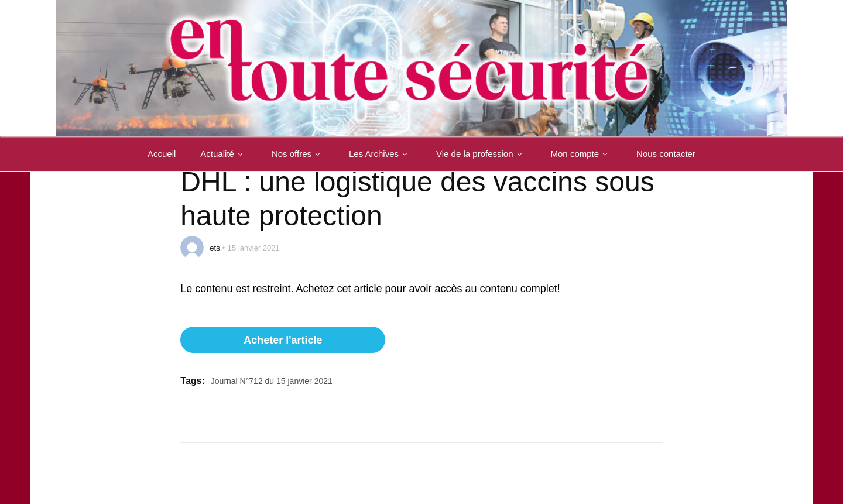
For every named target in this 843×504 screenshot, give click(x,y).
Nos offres (298, 154)
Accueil (162, 154)
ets (215, 248)
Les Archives (380, 154)
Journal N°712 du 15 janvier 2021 (272, 381)
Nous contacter (666, 154)
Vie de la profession (481, 154)
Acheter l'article (283, 340)
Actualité (224, 154)
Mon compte (582, 154)
